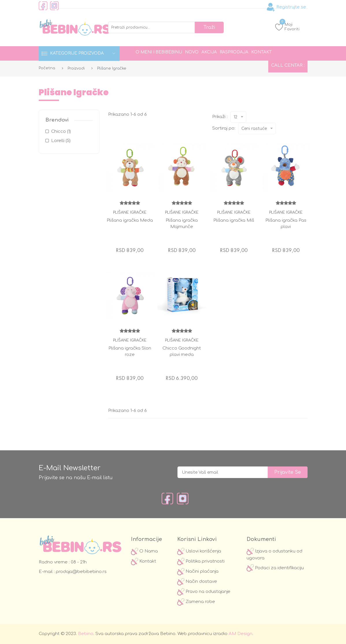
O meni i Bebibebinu (159, 52)
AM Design (240, 634)
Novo (192, 52)
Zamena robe (196, 602)
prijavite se (288, 472)
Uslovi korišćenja (199, 551)
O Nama (144, 551)
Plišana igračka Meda (130, 220)
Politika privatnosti (201, 561)
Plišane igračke (130, 212)
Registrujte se (286, 7)
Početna (47, 68)
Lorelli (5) (61, 141)
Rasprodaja (234, 52)
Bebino (86, 634)
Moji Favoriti (287, 27)
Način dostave (197, 582)
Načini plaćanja (198, 571)
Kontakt (261, 52)
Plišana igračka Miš (234, 220)
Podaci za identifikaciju (275, 568)
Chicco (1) (61, 131)
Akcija (209, 52)
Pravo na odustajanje (204, 592)
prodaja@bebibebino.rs (81, 572)
